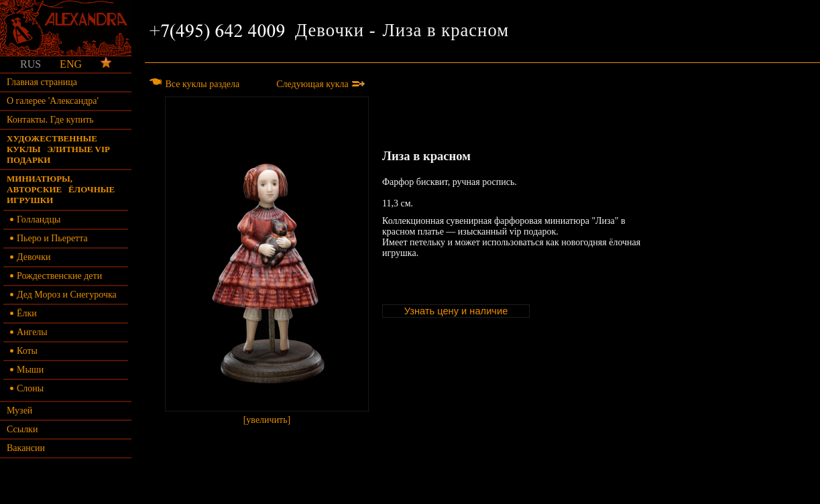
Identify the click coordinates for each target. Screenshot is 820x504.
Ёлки (23, 313)
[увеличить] (267, 261)
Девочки (30, 257)
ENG (71, 64)
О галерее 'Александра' (53, 101)
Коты (24, 351)
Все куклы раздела (194, 84)
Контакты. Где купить (50, 120)
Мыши (27, 370)
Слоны (27, 388)
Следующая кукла (321, 84)
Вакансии (26, 448)
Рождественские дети (56, 276)
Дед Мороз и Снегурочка (63, 295)
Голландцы (35, 219)
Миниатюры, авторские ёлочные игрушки (61, 189)
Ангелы (29, 332)
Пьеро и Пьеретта (49, 238)
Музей (19, 411)
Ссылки (22, 429)
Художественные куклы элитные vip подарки (58, 149)
